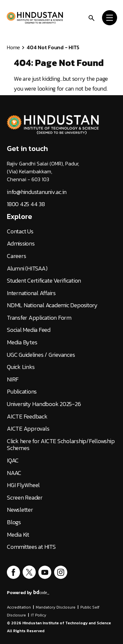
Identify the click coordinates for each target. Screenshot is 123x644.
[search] (92, 18)
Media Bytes (22, 342)
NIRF (13, 379)
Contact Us (20, 231)
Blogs (14, 522)
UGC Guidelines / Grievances (41, 355)
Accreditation (19, 607)
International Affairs (31, 293)
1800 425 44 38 (26, 204)
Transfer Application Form (39, 318)
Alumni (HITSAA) (27, 268)
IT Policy (39, 615)
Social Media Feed (29, 330)
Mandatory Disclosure (56, 607)
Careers (16, 256)
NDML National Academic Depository (52, 305)
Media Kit (18, 535)
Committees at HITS (31, 547)
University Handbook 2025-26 (44, 404)
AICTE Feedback (27, 417)
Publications (22, 392)
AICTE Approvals (28, 429)
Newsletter (20, 510)
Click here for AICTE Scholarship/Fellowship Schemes (61, 445)
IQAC (13, 461)
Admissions (21, 244)
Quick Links (21, 367)
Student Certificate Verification (44, 281)
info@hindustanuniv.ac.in (37, 192)
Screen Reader (25, 498)
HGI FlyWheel (23, 485)
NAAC (14, 473)
